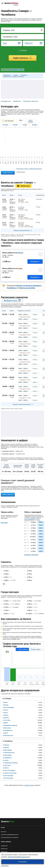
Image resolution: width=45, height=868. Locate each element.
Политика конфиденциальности (10, 835)
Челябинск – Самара (17, 70)
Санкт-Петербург (29, 519)
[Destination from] (23, 30)
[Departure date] (12, 43)
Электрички (4, 852)
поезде (20, 268)
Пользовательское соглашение (10, 837)
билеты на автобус (27, 288)
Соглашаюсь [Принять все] (22, 862)
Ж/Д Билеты (4, 849)
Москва (33, 518)
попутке (20, 253)
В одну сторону (35, 649)
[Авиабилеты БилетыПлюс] (8, 822)
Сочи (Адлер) (40, 517)
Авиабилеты (4, 846)
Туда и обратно (23, 649)
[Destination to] (23, 37)
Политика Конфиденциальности (19, 857)
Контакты (4, 832)
